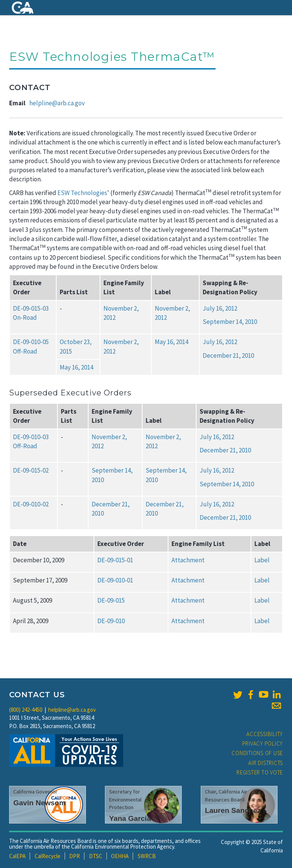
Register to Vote (260, 772)
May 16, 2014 (171, 342)
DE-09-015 (111, 600)
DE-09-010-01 (115, 580)
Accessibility (265, 734)
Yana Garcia (130, 818)
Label (262, 560)
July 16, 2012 (220, 308)
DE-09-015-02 (31, 470)
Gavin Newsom (40, 803)
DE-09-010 (111, 621)
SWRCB (147, 856)
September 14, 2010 (230, 322)
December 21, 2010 (228, 355)
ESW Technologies (82, 193)
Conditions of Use (257, 753)
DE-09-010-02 (31, 504)
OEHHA (120, 856)
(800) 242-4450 (26, 710)
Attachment (188, 560)
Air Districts (266, 763)
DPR (75, 856)
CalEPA (17, 856)
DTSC (96, 856)
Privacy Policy (263, 743)
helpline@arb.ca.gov (57, 103)
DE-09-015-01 (115, 560)
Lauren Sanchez (233, 810)
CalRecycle (48, 856)
